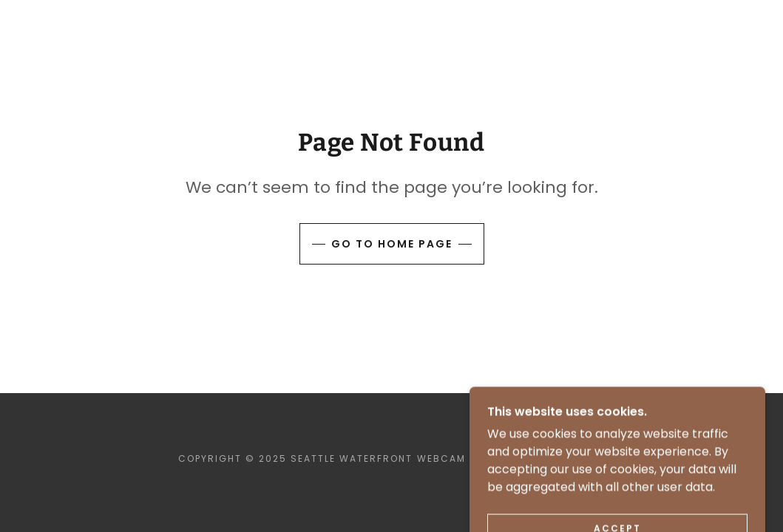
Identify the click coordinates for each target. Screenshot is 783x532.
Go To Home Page (392, 244)
